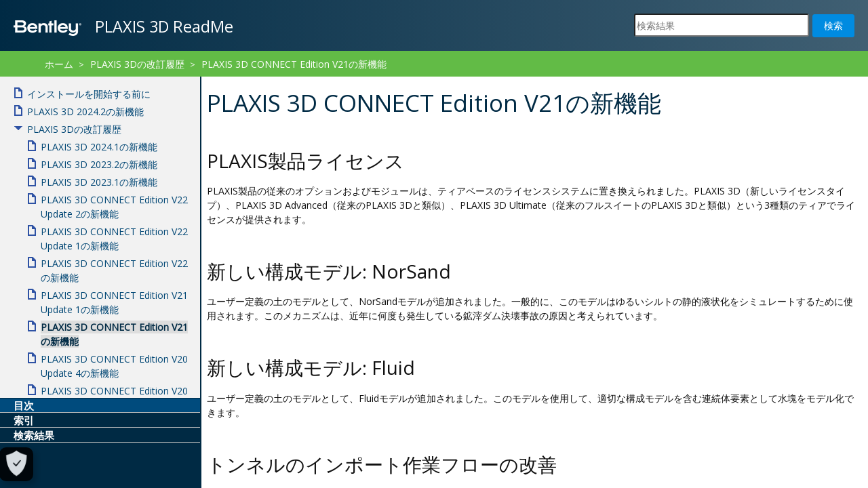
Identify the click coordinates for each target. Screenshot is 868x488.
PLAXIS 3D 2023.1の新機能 (99, 182)
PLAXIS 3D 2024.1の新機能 (99, 147)
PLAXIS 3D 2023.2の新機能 (99, 164)
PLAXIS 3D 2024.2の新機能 (85, 111)
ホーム (59, 64)
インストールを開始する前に (89, 94)
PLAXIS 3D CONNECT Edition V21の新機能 (294, 64)
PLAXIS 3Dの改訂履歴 (137, 64)
